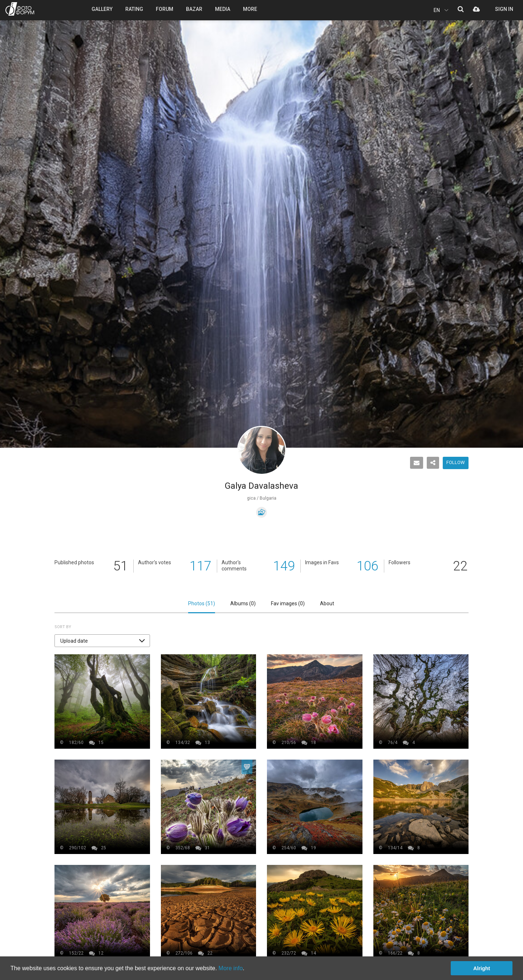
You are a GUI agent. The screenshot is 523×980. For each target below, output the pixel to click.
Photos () (202, 603)
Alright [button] (482, 968)
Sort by (63, 627)
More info (231, 968)
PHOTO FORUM (20, 9)
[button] (102, 641)
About (327, 603)
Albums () (243, 603)
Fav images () (288, 603)
